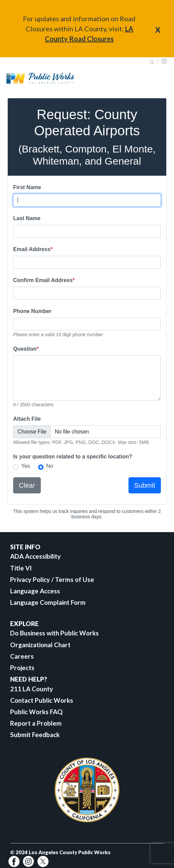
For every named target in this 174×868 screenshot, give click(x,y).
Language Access (35, 591)
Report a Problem (36, 723)
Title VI (21, 568)
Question (26, 349)
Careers (22, 656)
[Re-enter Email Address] (87, 293)
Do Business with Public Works (54, 633)
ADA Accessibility (35, 556)
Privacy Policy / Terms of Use (52, 579)
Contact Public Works (42, 700)
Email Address (33, 249)
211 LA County (32, 689)
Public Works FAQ (36, 712)
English (164, 61)
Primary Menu (160, 78)
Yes (26, 466)
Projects (22, 668)
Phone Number (32, 311)
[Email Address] (87, 262)
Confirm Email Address (44, 280)
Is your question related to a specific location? (73, 457)
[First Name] (87, 200)
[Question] (87, 378)
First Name (27, 187)
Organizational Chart (40, 645)
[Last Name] (87, 231)
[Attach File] (87, 432)
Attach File (27, 419)
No (50, 466)
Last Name (27, 218)
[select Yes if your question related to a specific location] (16, 467)
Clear (27, 485)
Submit (145, 485)
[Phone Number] (87, 324)
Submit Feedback (35, 735)
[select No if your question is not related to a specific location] (41, 467)
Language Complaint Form (48, 602)
